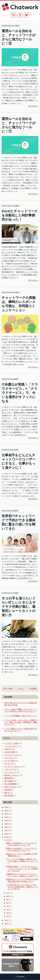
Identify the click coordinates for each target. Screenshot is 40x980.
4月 (8, 910)
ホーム (21, 688)
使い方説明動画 (10, 784)
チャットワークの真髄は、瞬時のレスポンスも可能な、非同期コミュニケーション (22, 861)
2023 (7, 811)
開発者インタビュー (12, 775)
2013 (7, 924)
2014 (7, 920)
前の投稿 (33, 688)
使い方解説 (9, 781)
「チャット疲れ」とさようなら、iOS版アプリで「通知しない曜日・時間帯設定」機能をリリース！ (21, 722)
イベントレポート (11, 746)
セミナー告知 (9, 761)
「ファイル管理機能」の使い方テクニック (21, 716)
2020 (7, 821)
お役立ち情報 (9, 752)
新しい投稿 (8, 688)
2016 (7, 834)
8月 (8, 903)
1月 (8, 916)
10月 (8, 896)
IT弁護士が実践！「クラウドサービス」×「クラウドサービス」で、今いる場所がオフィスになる (20, 393)
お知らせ (8, 749)
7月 (8, 906)
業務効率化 (9, 778)
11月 (8, 893)
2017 (7, 831)
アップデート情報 (11, 743)
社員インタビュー (11, 787)
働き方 (7, 793)
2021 (7, 817)
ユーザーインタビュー (13, 767)
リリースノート (10, 772)
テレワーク (9, 764)
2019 (7, 824)
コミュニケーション (12, 755)
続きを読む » (33, 106)
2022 (7, 814)
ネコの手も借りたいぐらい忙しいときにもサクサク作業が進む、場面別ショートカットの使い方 (19, 607)
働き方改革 (9, 796)
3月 (8, 913)
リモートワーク (10, 769)
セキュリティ (9, 758)
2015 (7, 837)
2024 (7, 807)
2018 (7, 827)
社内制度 (8, 790)
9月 (8, 900)
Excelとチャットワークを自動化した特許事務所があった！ (20, 215)
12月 (8, 840)
